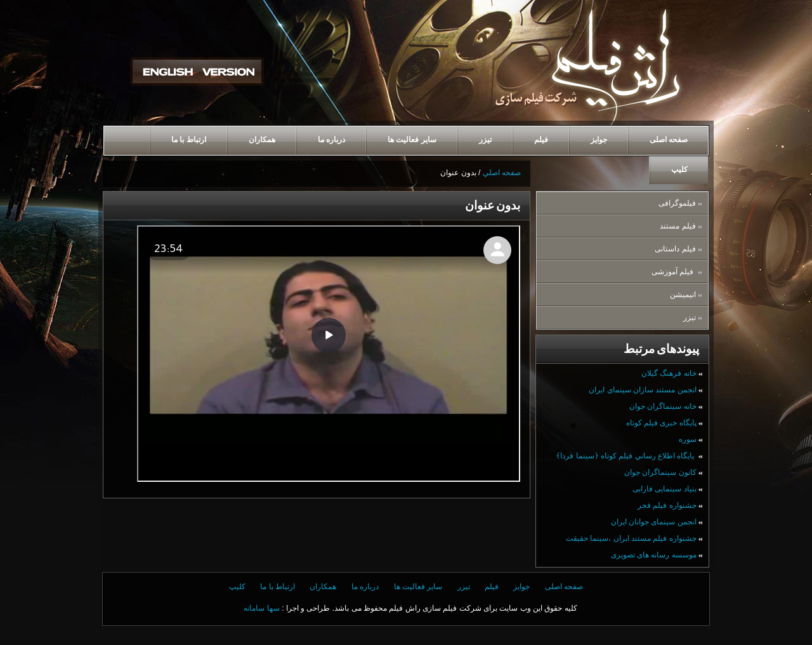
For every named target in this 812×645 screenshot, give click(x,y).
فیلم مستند (681, 226)
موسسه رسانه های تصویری (657, 555)
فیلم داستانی (678, 249)
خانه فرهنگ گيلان (672, 373)
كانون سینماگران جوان (663, 472)
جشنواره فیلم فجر (670, 505)
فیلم (492, 587)
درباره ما (365, 587)
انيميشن (686, 295)
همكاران (323, 587)
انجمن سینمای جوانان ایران (657, 522)
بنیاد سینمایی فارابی (667, 489)
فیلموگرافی (680, 203)
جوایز (521, 587)
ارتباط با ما (278, 587)
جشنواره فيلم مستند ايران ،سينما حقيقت (634, 538)
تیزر (692, 317)
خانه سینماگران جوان (666, 406)
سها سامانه (261, 608)
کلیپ (237, 587)
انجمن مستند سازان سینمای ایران (645, 390)
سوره (691, 439)
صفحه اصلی (564, 587)
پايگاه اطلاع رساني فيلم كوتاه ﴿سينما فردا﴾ (629, 456)
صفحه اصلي (502, 173)
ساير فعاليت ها (418, 587)
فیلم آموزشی (677, 272)
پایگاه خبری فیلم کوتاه (664, 423)
